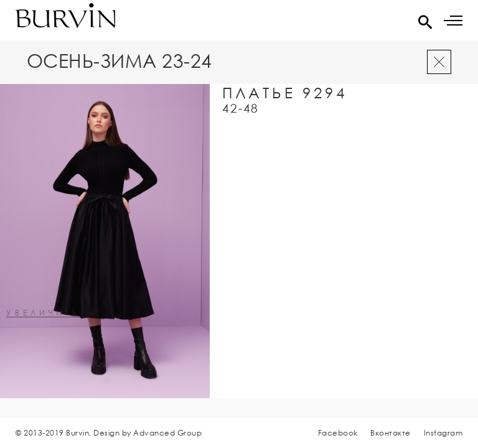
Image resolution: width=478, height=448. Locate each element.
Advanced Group (167, 433)
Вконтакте (391, 433)
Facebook (338, 433)
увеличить (43, 313)
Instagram (443, 433)
